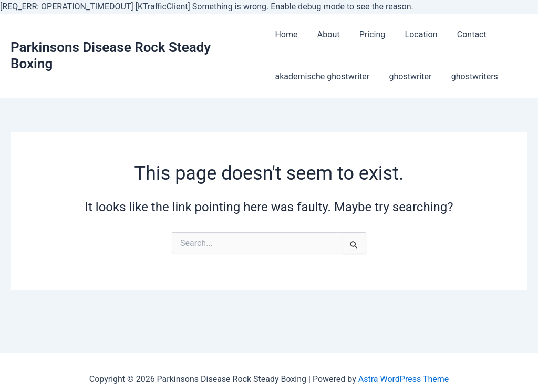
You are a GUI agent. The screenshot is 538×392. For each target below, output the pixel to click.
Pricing (367, 34)
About (326, 34)
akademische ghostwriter (322, 76)
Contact (461, 34)
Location (413, 34)
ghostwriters (469, 76)
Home (286, 34)
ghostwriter (407, 76)
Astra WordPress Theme (403, 379)
